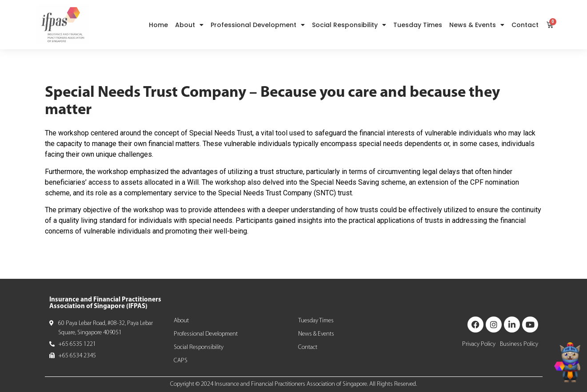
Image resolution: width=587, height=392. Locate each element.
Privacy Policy (479, 344)
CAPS (181, 361)
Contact (525, 25)
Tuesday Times (418, 25)
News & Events (477, 25)
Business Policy (519, 344)
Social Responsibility (349, 25)
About (189, 25)
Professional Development (258, 25)
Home (158, 25)
